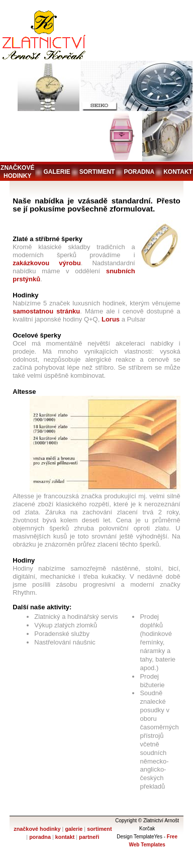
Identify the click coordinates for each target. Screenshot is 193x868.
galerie (57, 172)
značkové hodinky (17, 172)
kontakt (178, 172)
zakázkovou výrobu (46, 263)
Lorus (111, 319)
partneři (89, 837)
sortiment (97, 172)
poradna (139, 172)
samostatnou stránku (46, 311)
